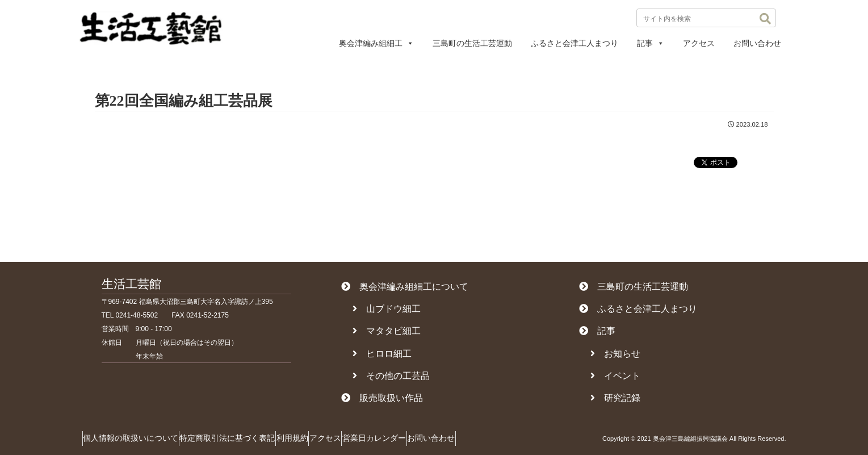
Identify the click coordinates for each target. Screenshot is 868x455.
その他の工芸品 (391, 376)
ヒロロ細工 (382, 354)
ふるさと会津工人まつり (575, 43)
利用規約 (319, 438)
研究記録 (615, 398)
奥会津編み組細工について (405, 287)
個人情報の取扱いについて (136, 438)
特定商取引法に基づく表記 (244, 438)
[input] (706, 18)
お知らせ (615, 354)
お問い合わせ (757, 43)
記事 (651, 43)
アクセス (699, 43)
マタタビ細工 (387, 331)
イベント (615, 376)
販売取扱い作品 (382, 398)
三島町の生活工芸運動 (472, 43)
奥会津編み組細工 (376, 43)
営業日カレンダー (422, 438)
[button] (765, 19)
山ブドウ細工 (387, 309)
